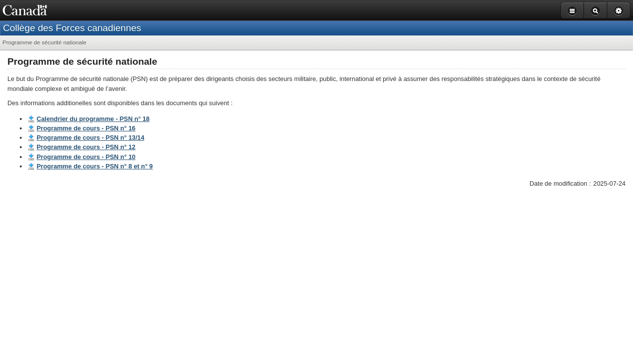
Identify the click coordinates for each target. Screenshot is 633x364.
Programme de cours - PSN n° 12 (86, 147)
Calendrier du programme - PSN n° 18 (93, 119)
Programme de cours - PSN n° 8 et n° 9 (95, 166)
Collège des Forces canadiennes (72, 28)
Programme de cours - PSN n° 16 (86, 128)
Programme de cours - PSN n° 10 (86, 157)
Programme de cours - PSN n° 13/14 (90, 138)
